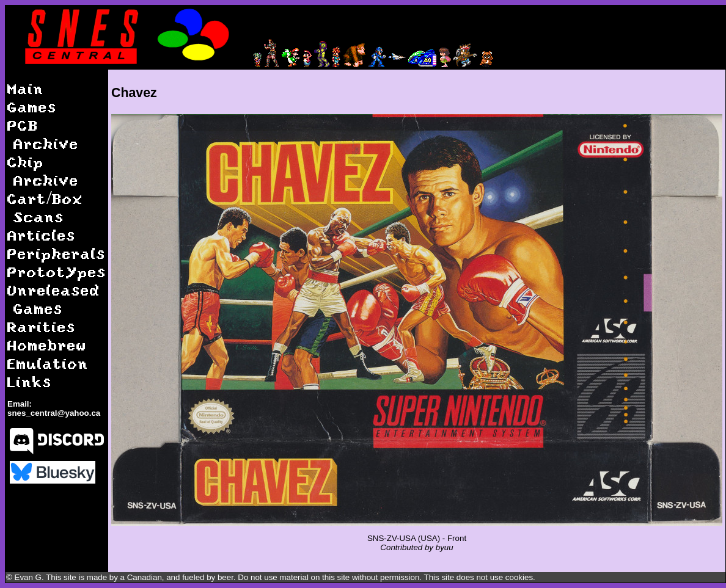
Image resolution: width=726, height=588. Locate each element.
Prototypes (57, 271)
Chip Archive (43, 171)
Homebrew (47, 345)
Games (32, 107)
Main (26, 88)
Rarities (42, 326)
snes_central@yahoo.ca (54, 413)
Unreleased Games (54, 299)
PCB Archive (43, 134)
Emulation (48, 363)
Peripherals (57, 253)
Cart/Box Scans (45, 207)
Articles (42, 235)
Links (30, 381)
